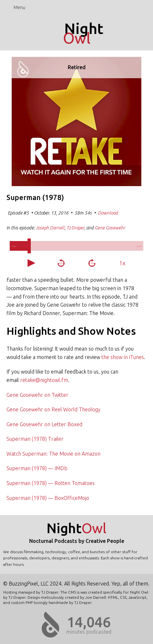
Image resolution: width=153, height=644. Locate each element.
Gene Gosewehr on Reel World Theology (53, 409)
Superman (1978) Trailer (35, 439)
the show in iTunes (123, 357)
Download (108, 213)
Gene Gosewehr (110, 228)
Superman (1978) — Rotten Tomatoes (51, 483)
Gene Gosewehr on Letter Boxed (44, 424)
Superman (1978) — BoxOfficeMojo (48, 498)
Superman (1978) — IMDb (37, 468)
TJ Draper (75, 228)
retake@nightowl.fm (44, 380)
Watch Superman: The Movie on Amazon (53, 454)
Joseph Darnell (50, 228)
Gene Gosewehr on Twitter (37, 395)
